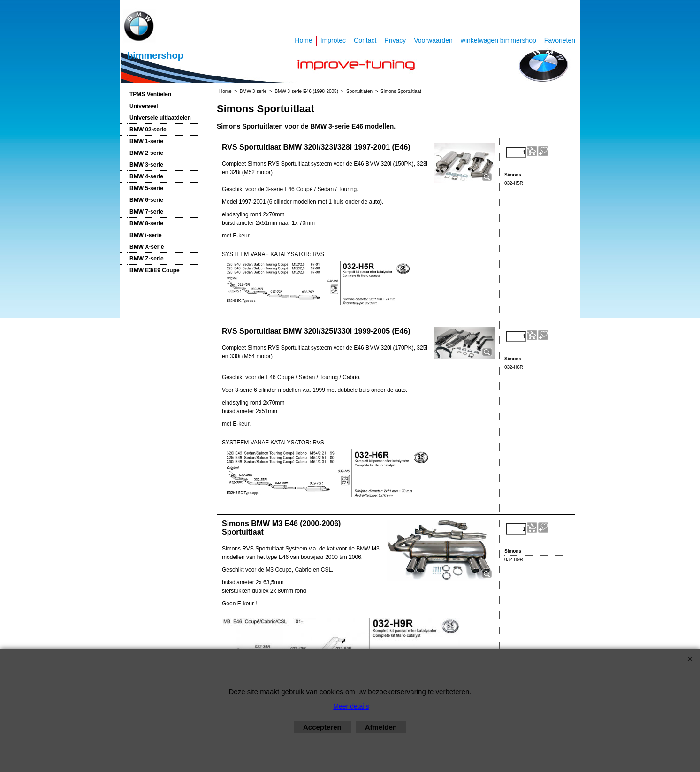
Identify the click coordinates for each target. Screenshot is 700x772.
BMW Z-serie (147, 259)
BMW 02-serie (148, 130)
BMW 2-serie (146, 153)
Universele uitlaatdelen (160, 118)
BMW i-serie (146, 235)
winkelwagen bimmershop (498, 40)
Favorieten (560, 40)
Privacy (395, 40)
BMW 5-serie (146, 188)
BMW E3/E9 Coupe (155, 270)
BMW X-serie (147, 247)
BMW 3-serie (146, 165)
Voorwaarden (433, 40)
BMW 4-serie (146, 176)
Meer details (351, 706)
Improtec (333, 40)
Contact (365, 40)
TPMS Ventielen (150, 94)
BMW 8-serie (146, 223)
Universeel (144, 106)
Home (303, 40)
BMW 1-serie (146, 141)
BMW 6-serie (146, 200)
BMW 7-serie (146, 212)
